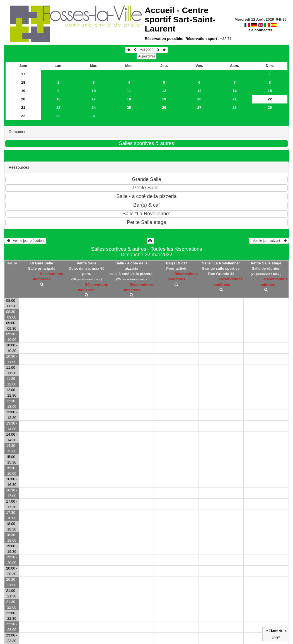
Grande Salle (42, 263)
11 (129, 91)
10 (94, 91)
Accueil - (180, 19)
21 (235, 99)
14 (235, 91)
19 (23, 91)
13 (199, 91)
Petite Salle (87, 263)
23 (58, 108)
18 (23, 82)
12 (164, 91)
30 (58, 116)
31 (94, 116)
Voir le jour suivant (269, 241)
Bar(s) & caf (176, 263)
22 (23, 116)
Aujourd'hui (147, 56)
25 (129, 108)
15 (270, 91)
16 (58, 99)
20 (23, 99)
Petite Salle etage (266, 263)
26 (164, 108)
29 (270, 108)
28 (235, 108)
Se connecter (261, 30)
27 (199, 108)
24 (94, 108)
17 (23, 74)
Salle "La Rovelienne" (221, 263)
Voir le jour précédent (25, 241)
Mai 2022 (146, 50)
